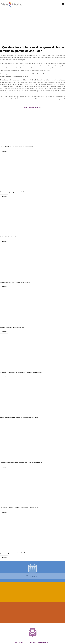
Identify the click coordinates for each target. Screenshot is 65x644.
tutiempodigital (62, 103)
